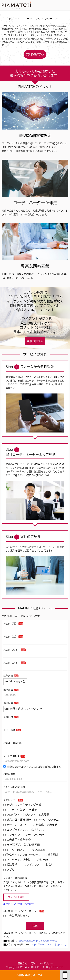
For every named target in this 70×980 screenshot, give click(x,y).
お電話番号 (9, 775)
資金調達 (52, 855)
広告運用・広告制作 (17, 840)
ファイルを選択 (16, 898)
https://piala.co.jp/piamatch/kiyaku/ (38, 941)
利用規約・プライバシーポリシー (21, 912)
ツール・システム (47, 820)
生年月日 (8, 676)
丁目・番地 (9, 731)
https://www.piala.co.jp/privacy (49, 945)
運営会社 (22, 964)
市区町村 (8, 718)
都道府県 (8, 704)
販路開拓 (10, 865)
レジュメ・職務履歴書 (15, 879)
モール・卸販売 (14, 850)
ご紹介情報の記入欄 (14, 788)
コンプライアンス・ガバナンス (24, 830)
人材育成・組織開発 (44, 825)
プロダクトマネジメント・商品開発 (26, 815)
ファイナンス (30, 865)
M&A (48, 865)
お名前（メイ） (12, 663)
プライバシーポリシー (41, 964)
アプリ (9, 870)
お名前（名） (11, 637)
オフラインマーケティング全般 (24, 835)
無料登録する (35, 54)
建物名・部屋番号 (13, 744)
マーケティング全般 (17, 860)
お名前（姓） (11, 623)
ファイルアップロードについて (19, 905)
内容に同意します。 (17, 916)
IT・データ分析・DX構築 (20, 810)
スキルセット (10, 801)
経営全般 (41, 860)
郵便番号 (8, 691)
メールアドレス (12, 757)
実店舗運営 (37, 850)
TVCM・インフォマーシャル (22, 855)
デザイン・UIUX (15, 825)
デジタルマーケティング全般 (22, 805)
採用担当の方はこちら (30, 975)
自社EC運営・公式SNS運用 (22, 845)
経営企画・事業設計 (17, 820)
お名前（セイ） (12, 650)
